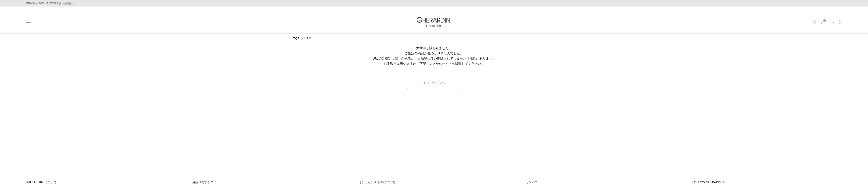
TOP (296, 38)
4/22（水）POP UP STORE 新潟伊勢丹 (49, 3)
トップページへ (434, 83)
